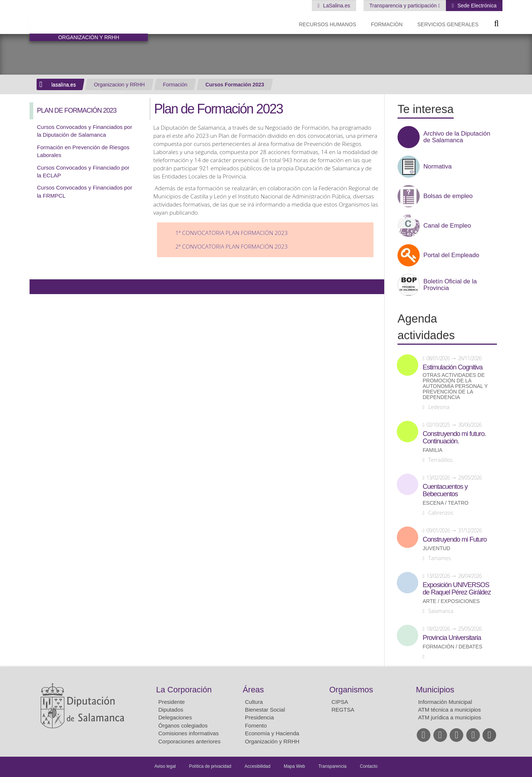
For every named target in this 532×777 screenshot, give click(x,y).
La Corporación (184, 690)
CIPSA (340, 702)
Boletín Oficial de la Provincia (450, 285)
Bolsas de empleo (448, 196)
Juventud (436, 548)
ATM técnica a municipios (450, 710)
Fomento (256, 725)
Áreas (253, 690)
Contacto (369, 766)
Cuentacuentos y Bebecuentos (445, 490)
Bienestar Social (265, 710)
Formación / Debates (453, 647)
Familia (433, 450)
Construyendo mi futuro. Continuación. (454, 437)
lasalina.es (64, 85)
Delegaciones (175, 717)
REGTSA (343, 710)
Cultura (254, 702)
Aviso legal (165, 766)
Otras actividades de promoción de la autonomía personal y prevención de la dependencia (455, 386)
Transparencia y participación (404, 6)
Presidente (172, 702)
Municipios (435, 690)
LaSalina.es (336, 6)
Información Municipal (445, 702)
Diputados (171, 710)
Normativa (437, 167)
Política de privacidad (210, 766)
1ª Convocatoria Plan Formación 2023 (232, 233)
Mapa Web (294, 766)
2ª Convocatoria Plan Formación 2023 (232, 247)
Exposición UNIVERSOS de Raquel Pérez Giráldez (457, 589)
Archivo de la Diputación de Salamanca (457, 137)
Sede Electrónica (476, 6)
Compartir (39, 287)
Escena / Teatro (446, 503)
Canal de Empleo (447, 226)
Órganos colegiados (183, 725)
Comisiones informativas (189, 733)
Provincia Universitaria (452, 638)
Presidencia (259, 717)
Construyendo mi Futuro (455, 539)
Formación (387, 24)
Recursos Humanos (328, 24)
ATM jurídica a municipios (450, 717)
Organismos (351, 690)
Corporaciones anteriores (190, 741)
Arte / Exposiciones (451, 601)
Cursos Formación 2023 (235, 85)
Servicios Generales (448, 24)
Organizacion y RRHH (119, 85)
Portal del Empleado (451, 255)
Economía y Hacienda (272, 733)
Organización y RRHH (272, 741)
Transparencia (332, 766)
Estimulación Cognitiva (453, 367)
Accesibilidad (258, 766)
